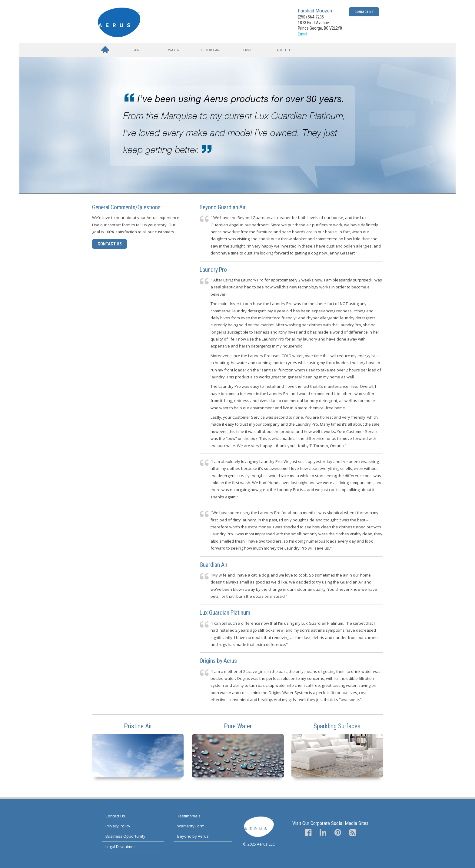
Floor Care (211, 50)
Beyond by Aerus (193, 836)
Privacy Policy (118, 826)
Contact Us (364, 12)
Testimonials (189, 816)
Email (302, 34)
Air (137, 50)
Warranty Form (191, 826)
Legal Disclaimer (120, 846)
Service (248, 50)
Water (174, 50)
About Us (285, 50)
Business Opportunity (125, 836)
